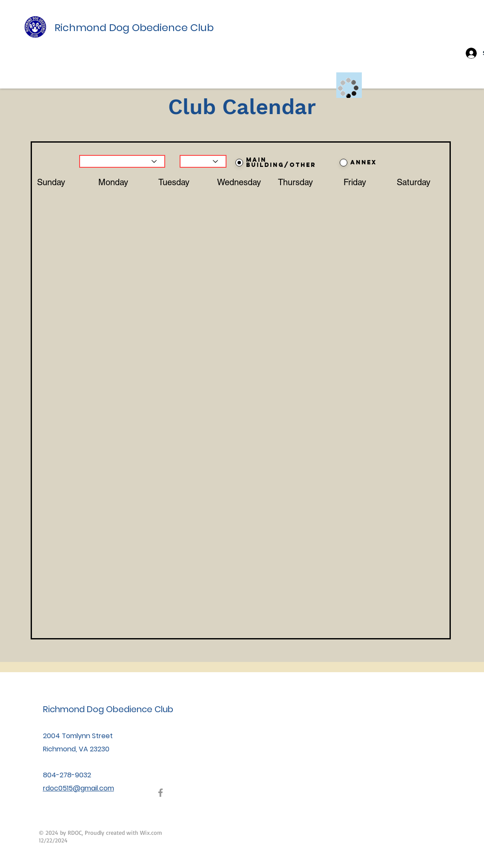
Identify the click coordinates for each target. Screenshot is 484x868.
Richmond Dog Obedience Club (134, 27)
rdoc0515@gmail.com (79, 788)
